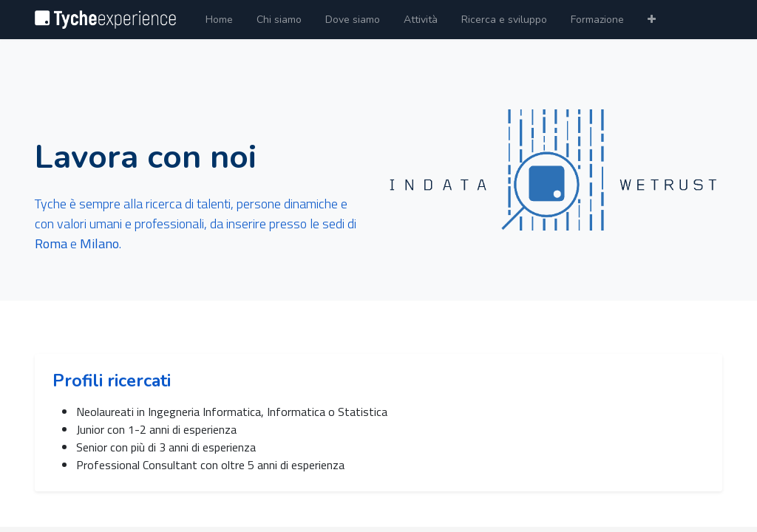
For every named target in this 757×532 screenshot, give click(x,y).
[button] (652, 20)
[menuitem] (219, 20)
